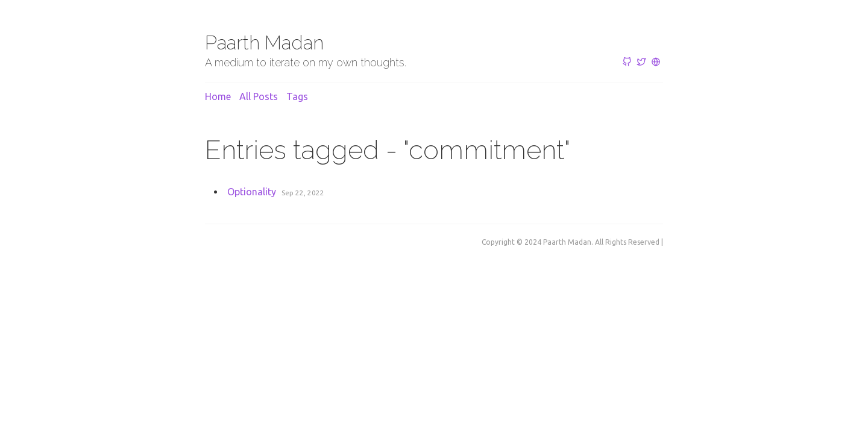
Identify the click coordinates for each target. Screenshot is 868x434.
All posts (259, 96)
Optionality (252, 192)
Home (218, 96)
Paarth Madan (264, 42)
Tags (297, 96)
